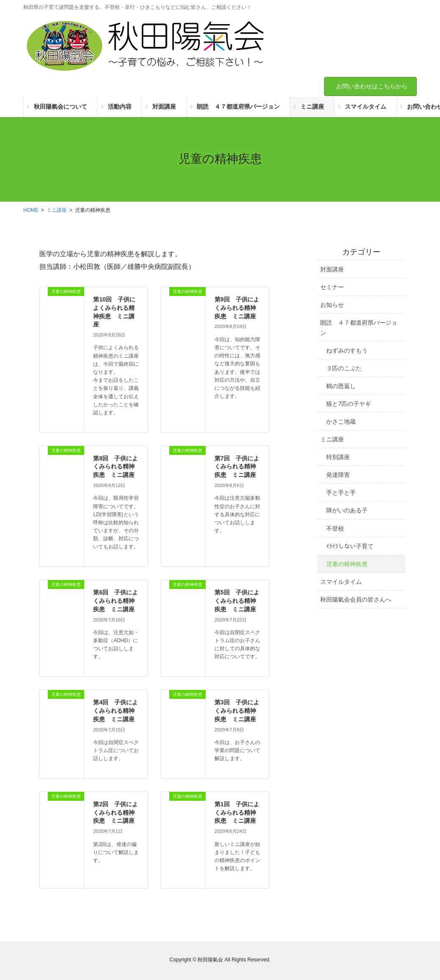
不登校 (335, 528)
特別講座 (338, 457)
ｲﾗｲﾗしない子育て (350, 546)
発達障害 (338, 475)
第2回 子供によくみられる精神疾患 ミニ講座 (115, 812)
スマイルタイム (341, 582)
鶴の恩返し (341, 386)
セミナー (332, 287)
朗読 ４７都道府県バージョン (359, 327)
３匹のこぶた (344, 368)
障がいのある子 (347, 510)
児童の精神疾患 (347, 564)
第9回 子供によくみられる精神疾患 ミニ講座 (237, 308)
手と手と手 (341, 493)
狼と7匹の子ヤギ (349, 404)
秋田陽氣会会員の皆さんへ (356, 599)
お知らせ (332, 305)
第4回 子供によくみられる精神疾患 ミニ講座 (115, 710)
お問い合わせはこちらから (372, 86)
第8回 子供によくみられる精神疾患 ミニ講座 (115, 467)
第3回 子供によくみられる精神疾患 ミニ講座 (237, 710)
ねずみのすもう (347, 350)
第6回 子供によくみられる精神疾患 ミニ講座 (115, 601)
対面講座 (332, 269)
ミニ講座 (332, 439)
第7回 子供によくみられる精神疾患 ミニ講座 (237, 467)
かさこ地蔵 (341, 422)
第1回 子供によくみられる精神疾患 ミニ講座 (237, 812)
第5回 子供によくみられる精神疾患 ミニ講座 (237, 601)
